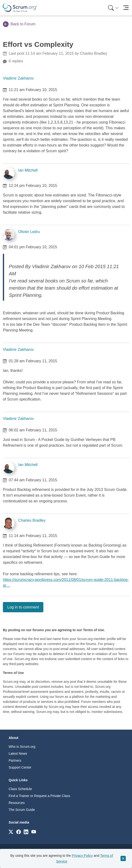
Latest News (18, 754)
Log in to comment (23, 607)
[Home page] (20, 8)
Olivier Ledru (29, 232)
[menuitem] (113, 8)
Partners (15, 760)
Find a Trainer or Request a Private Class (39, 796)
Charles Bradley (32, 520)
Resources (17, 803)
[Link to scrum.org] (11, 832)
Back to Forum (19, 24)
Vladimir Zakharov (18, 78)
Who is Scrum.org (22, 747)
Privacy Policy (82, 856)
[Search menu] (113, 8)
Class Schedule (20, 789)
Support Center (20, 767)
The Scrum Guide (22, 810)
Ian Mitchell (28, 170)
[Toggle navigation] (126, 8)
